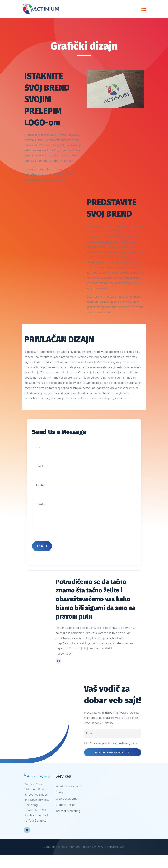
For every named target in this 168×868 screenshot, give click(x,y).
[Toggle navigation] (144, 9)
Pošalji (42, 549)
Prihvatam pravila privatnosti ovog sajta (110, 746)
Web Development (68, 801)
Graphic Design (66, 807)
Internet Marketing (68, 814)
